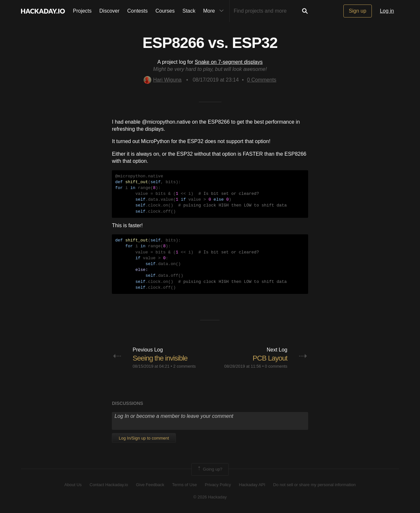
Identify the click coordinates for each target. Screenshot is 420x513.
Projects (82, 11)
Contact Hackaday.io (109, 485)
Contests (138, 11)
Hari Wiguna (162, 80)
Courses (165, 11)
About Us (73, 485)
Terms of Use (184, 485)
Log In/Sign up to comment (144, 438)
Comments (262, 80)
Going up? (210, 469)
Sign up (358, 11)
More (215, 11)
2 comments (185, 366)
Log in (387, 11)
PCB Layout (270, 358)
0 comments (276, 366)
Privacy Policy (218, 485)
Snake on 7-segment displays (229, 62)
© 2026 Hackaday (210, 497)
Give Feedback (150, 485)
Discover (109, 11)
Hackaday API (252, 485)
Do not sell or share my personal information (314, 485)
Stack (189, 11)
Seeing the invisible (160, 358)
